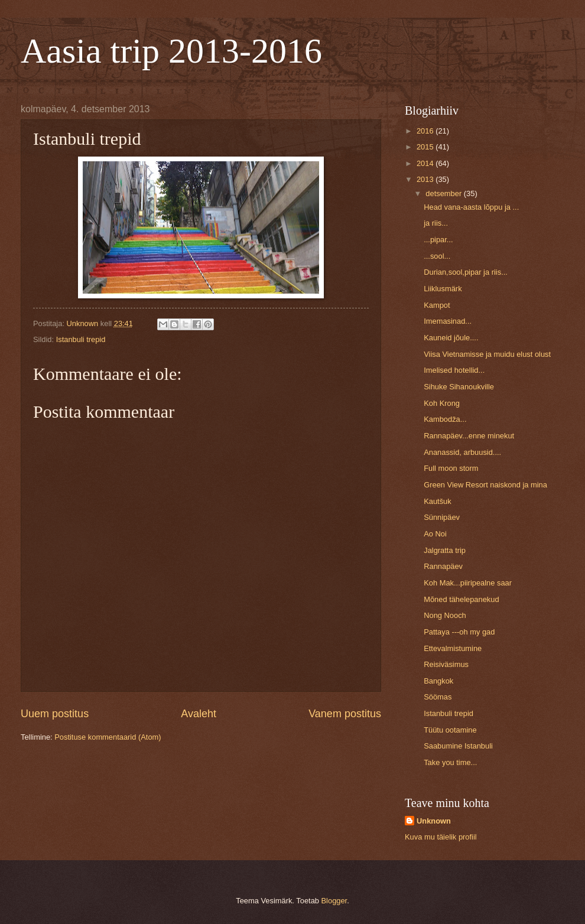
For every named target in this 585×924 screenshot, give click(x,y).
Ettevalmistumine (453, 648)
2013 (426, 179)
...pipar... (438, 240)
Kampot (437, 305)
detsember (444, 193)
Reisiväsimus (446, 664)
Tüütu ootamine (450, 730)
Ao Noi (435, 534)
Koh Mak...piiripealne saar (468, 583)
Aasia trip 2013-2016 (171, 51)
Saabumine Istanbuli (458, 746)
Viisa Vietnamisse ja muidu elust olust (487, 354)
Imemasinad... (448, 321)
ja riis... (436, 223)
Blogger (334, 901)
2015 (426, 147)
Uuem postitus (55, 714)
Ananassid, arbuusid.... (462, 452)
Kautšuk (438, 501)
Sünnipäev (442, 517)
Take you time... (450, 762)
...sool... (437, 256)
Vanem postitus (345, 714)
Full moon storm (451, 468)
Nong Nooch (445, 615)
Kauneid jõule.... (451, 338)
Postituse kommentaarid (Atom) (108, 737)
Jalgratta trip (445, 550)
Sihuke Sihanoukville (459, 387)
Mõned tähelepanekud (461, 599)
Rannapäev (443, 566)
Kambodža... (445, 419)
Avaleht (199, 714)
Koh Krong (442, 403)
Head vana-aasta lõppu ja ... (471, 207)
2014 (426, 163)
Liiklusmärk (443, 289)
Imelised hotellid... (454, 370)
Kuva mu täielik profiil (441, 837)
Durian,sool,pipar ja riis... (466, 272)
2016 (426, 131)
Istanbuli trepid (81, 339)
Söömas (438, 697)
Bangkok (438, 681)
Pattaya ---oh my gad (459, 632)
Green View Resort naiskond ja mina (485, 485)
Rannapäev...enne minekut (469, 436)
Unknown (434, 821)
